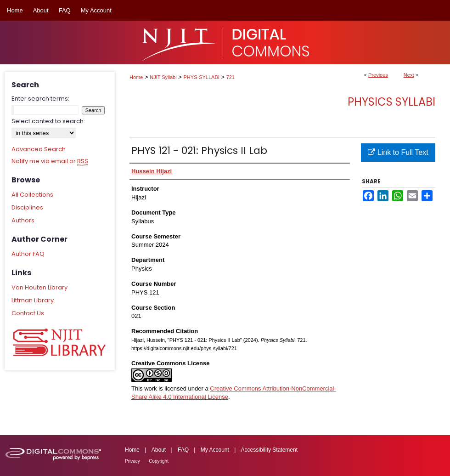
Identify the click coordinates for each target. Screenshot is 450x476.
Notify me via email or (50, 161)
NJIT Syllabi (163, 77)
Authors (23, 220)
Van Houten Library (39, 287)
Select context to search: (48, 121)
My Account (215, 450)
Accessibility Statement (269, 450)
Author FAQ (28, 254)
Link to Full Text (398, 152)
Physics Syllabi (391, 102)
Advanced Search (39, 149)
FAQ (183, 450)
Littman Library (33, 300)
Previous (378, 75)
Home (136, 77)
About (159, 450)
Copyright (159, 461)
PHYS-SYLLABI (202, 77)
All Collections (32, 195)
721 (231, 77)
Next (409, 75)
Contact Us (28, 313)
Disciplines (27, 207)
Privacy (132, 461)
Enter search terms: (40, 99)
